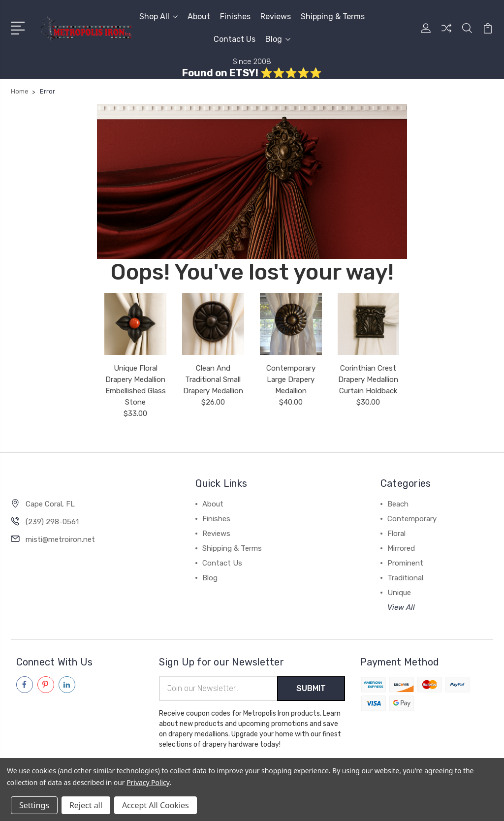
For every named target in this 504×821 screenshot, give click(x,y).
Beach (398, 504)
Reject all (86, 805)
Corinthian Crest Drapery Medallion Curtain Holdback (368, 379)
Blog (278, 39)
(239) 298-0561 (52, 522)
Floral (396, 534)
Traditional (405, 578)
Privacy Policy (148, 782)
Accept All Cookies (156, 805)
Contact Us (235, 39)
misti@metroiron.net (60, 539)
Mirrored (401, 548)
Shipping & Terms (333, 16)
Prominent (405, 563)
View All (401, 607)
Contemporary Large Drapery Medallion (291, 379)
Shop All (158, 16)
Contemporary (412, 519)
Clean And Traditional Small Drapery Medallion (213, 379)
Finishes (235, 16)
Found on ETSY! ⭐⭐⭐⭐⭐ (252, 73)
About (199, 16)
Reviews (276, 16)
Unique (399, 593)
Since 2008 (252, 62)
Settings (34, 805)
